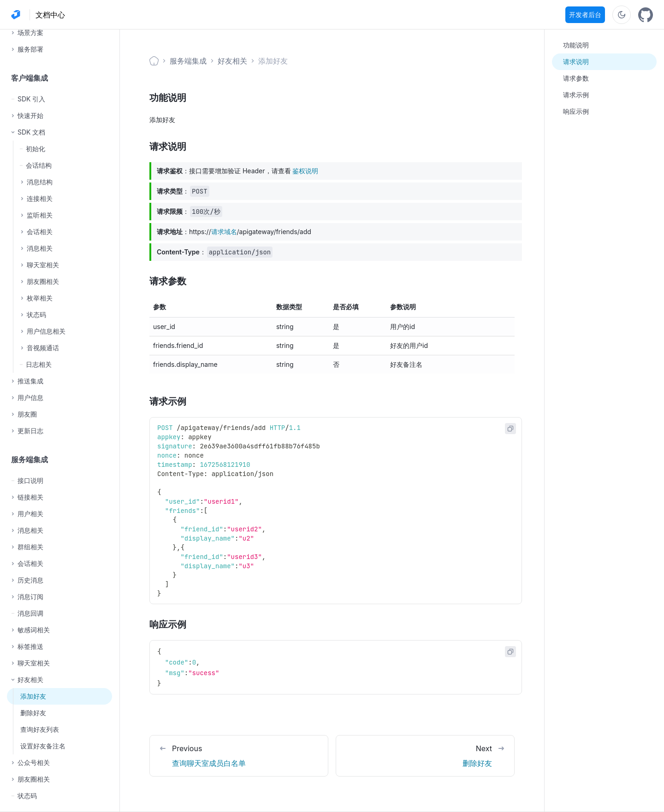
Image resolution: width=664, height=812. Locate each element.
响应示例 (576, 111)
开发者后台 (585, 15)
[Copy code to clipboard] (510, 429)
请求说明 (576, 62)
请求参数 (576, 78)
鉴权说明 (305, 171)
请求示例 (576, 95)
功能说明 (576, 45)
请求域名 (224, 232)
